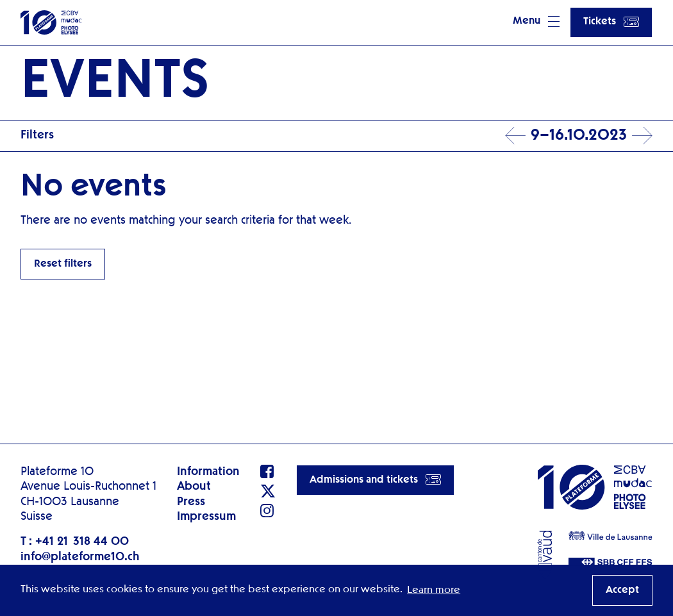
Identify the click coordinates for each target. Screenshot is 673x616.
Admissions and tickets (375, 479)
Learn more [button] (434, 590)
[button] (536, 22)
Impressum (206, 517)
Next (642, 136)
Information (208, 472)
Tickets (611, 22)
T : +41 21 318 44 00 (75, 542)
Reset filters (63, 264)
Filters (37, 135)
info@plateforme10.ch (80, 557)
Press (191, 502)
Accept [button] (622, 590)
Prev (515, 136)
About (194, 487)
